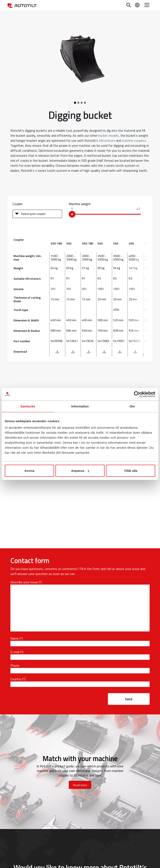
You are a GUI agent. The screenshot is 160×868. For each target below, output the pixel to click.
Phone (15, 665)
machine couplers (134, 140)
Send (129, 699)
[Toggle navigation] (147, 5)
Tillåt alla (131, 471)
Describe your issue (24, 582)
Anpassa (80, 471)
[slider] (72, 214)
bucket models (109, 135)
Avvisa (29, 471)
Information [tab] (80, 406)
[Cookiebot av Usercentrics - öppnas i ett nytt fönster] (137, 394)
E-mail (15, 652)
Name (15, 638)
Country (16, 679)
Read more (80, 785)
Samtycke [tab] (28, 406)
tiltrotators (107, 140)
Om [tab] (132, 406)
